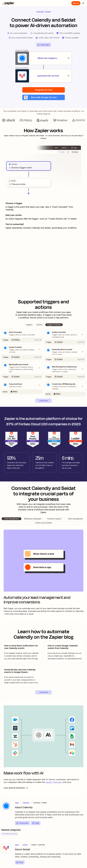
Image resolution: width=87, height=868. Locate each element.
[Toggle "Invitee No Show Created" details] (65, 352)
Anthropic (57, 782)
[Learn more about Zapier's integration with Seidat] (6, 848)
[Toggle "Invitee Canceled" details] (65, 334)
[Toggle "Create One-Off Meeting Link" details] (65, 386)
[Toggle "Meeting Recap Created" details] (22, 368)
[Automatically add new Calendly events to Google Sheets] (22, 676)
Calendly (40, 12)
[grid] (13, 164)
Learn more (22, 823)
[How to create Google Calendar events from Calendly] (65, 652)
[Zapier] (8, 3)
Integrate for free (44, 90)
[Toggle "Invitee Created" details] (22, 349)
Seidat (48, 12)
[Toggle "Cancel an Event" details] (22, 385)
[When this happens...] (43, 58)
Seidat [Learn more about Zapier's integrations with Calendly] (25, 845)
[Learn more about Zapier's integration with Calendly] (6, 806)
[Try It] (22, 340)
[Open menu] (83, 3)
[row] (13, 164)
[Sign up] (76, 3)
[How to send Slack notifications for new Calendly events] (22, 652)
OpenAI (49, 782)
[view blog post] (22, 652)
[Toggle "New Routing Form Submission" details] (65, 369)
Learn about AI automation (16, 788)
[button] (44, 97)
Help (36, 823)
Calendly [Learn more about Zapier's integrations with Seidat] (26, 803)
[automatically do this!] (43, 76)
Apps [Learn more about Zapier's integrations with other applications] (17, 803)
